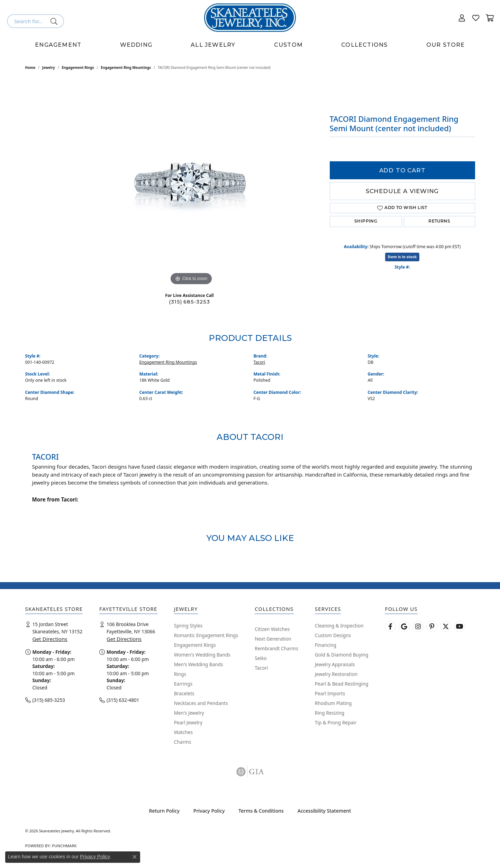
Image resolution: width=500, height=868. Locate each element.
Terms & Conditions (261, 811)
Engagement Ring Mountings (126, 67)
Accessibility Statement (324, 811)
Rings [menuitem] (180, 674)
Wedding (136, 45)
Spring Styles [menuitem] (188, 626)
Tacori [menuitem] (261, 668)
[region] (191, 183)
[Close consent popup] (135, 857)
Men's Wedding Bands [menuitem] (199, 664)
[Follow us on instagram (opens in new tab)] (418, 626)
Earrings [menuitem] (183, 684)
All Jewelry (213, 45)
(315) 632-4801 (123, 700)
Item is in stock (402, 257)
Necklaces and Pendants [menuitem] (201, 703)
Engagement (58, 45)
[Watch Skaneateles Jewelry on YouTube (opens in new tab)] (460, 626)
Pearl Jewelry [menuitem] (188, 722)
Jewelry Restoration (336, 674)
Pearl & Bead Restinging (342, 684)
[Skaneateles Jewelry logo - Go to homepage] (250, 18)
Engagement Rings (78, 67)
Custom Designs (333, 635)
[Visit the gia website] (250, 772)
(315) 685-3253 (189, 302)
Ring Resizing (330, 713)
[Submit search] (55, 21)
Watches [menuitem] (183, 732)
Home (30, 67)
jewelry (49, 67)
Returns (439, 221)
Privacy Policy (209, 811)
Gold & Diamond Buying (342, 655)
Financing (326, 645)
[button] (462, 18)
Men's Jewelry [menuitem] (189, 713)
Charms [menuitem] (183, 742)
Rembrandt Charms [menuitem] (276, 648)
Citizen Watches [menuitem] (272, 629)
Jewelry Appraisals (335, 664)
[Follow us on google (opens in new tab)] (404, 626)
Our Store (446, 45)
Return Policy (164, 811)
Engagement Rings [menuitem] (195, 645)
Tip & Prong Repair (336, 722)
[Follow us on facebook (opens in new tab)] (390, 626)
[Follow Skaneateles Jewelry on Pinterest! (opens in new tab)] (432, 626)
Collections (364, 45)
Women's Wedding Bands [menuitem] (202, 655)
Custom (288, 45)
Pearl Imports (330, 693)
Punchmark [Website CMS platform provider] (64, 846)
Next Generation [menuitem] (273, 639)
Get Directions (50, 639)
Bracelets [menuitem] (184, 693)
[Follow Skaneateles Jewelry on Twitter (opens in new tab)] (446, 626)
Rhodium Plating (333, 703)
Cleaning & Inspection (339, 626)
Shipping (366, 221)
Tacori (260, 362)
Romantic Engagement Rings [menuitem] (206, 635)
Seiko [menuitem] (261, 658)
